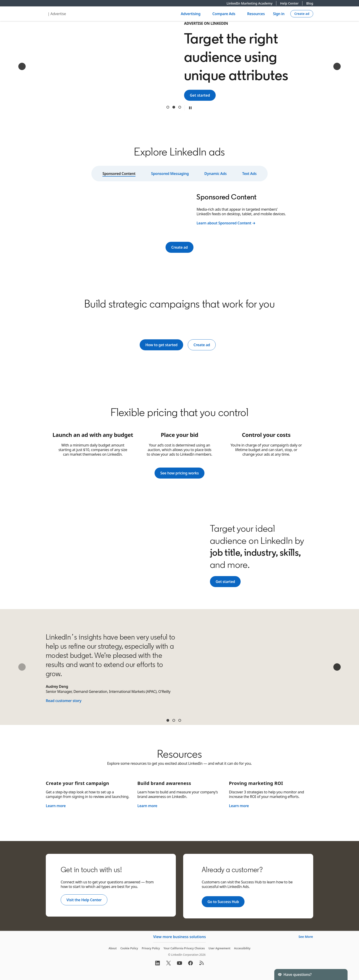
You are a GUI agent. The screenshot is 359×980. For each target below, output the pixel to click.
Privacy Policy (151, 948)
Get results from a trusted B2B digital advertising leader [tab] (180, 107)
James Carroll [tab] (174, 720)
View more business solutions (179, 937)
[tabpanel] (179, 209)
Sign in (279, 14)
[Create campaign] (302, 14)
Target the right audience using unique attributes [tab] (174, 107)
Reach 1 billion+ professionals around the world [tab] (168, 107)
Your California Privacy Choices (184, 948)
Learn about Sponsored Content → (226, 223)
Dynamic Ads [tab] (216, 174)
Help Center (291, 3)
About (113, 948)
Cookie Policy (129, 948)
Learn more (56, 806)
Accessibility (242, 948)
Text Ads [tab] (249, 174)
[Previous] (22, 66)
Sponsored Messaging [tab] (170, 174)
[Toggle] (340, 975)
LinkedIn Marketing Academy (251, 3)
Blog (310, 3)
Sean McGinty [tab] (180, 720)
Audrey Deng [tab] (168, 720)
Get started (203, 95)
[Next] (337, 66)
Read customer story (64, 701)
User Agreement (219, 948)
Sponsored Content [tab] (119, 174)
